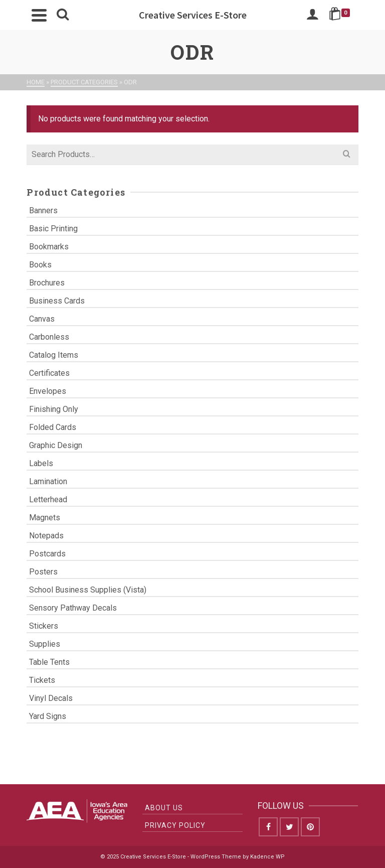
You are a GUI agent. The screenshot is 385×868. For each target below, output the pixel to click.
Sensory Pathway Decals (73, 608)
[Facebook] (268, 827)
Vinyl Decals (51, 698)
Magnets (45, 518)
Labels (41, 463)
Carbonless (49, 337)
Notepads (46, 536)
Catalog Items (54, 355)
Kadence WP (267, 857)
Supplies (45, 644)
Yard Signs (48, 716)
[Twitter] (289, 827)
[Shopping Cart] (341, 15)
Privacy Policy (175, 825)
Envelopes (48, 391)
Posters (43, 572)
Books (40, 265)
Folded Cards (53, 427)
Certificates (49, 373)
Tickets (42, 680)
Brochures (47, 283)
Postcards (47, 554)
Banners (43, 210)
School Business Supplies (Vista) (88, 590)
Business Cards (57, 301)
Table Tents (49, 662)
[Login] (312, 15)
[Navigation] (39, 15)
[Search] (63, 15)
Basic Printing (53, 229)
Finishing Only (54, 409)
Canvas (42, 319)
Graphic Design (56, 445)
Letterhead (48, 499)
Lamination (48, 481)
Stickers (44, 626)
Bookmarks (49, 247)
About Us (164, 808)
